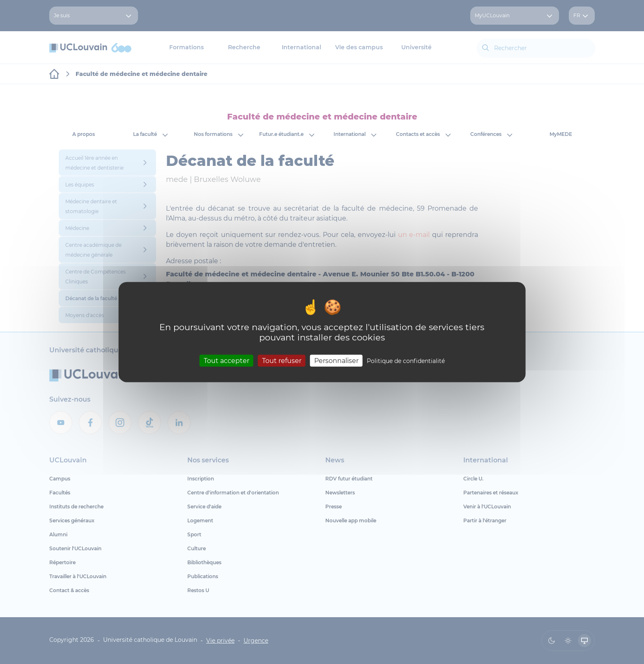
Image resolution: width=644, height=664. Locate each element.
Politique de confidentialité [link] (406, 361)
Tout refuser (282, 361)
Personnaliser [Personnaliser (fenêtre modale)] (336, 361)
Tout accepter (227, 361)
